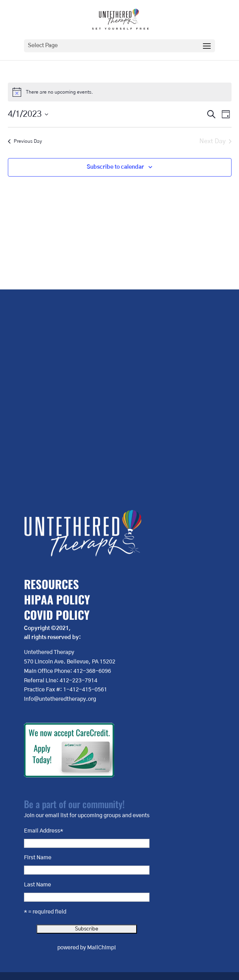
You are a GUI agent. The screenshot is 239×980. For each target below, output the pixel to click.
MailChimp (101, 948)
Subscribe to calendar (115, 167)
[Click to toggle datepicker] (28, 114)
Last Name (37, 885)
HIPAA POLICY (57, 599)
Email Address (44, 831)
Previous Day (25, 141)
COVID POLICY (57, 614)
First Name (38, 858)
